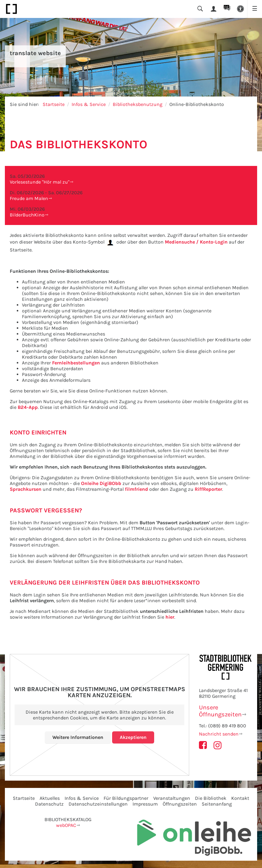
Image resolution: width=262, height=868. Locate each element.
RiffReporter (208, 489)
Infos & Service (89, 104)
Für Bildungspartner (126, 798)
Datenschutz (49, 804)
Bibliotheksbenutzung (138, 104)
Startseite (54, 104)
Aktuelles (50, 798)
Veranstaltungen (172, 798)
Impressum (145, 804)
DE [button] (227, 7)
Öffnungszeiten (180, 804)
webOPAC (66, 825)
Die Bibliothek (211, 798)
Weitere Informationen (78, 737)
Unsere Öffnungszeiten (220, 711)
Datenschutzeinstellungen (98, 804)
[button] (240, 9)
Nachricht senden (219, 734)
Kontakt (240, 798)
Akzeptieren (133, 737)
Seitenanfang (217, 804)
